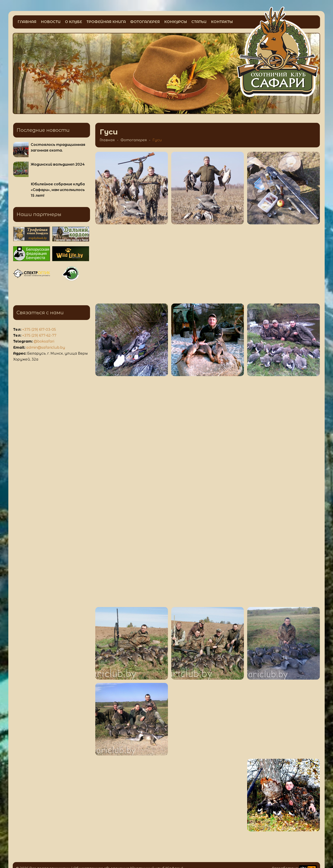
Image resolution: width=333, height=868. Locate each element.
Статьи (199, 22)
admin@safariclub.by (46, 347)
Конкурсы (176, 22)
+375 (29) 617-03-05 (39, 330)
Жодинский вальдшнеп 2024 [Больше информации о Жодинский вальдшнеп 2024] (58, 164)
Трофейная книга (106, 22)
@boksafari (44, 341)
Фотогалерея (145, 22)
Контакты (222, 22)
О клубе (74, 22)
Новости (51, 22)
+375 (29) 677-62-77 (39, 335)
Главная (27, 22)
